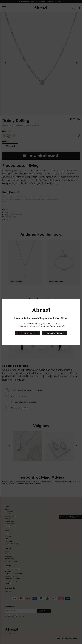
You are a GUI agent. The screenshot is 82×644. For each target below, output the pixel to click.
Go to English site (55, 333)
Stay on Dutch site (27, 333)
